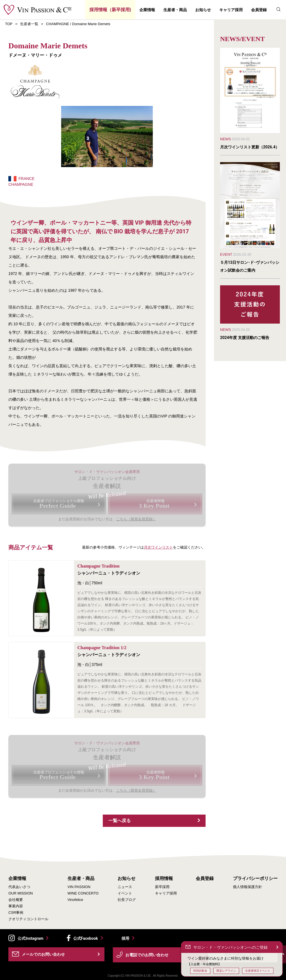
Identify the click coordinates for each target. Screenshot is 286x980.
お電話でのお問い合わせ (147, 955)
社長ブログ (127, 900)
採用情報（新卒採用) (110, 10)
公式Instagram (30, 938)
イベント (125, 893)
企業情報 (147, 10)
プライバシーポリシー (255, 879)
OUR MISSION (21, 893)
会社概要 (16, 900)
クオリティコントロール (28, 919)
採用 (125, 938)
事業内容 (16, 906)
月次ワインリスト (158, 547)
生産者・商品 (175, 10)
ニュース (125, 887)
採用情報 (164, 879)
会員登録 (259, 10)
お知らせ (203, 10)
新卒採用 (162, 887)
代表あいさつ (19, 887)
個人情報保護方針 (247, 887)
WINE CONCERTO (83, 893)
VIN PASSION (79, 887)
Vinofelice (75, 900)
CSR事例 (16, 913)
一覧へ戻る (120, 821)
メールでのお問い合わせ (43, 954)
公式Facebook (86, 938)
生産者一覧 (29, 24)
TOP (9, 24)
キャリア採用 (231, 10)
